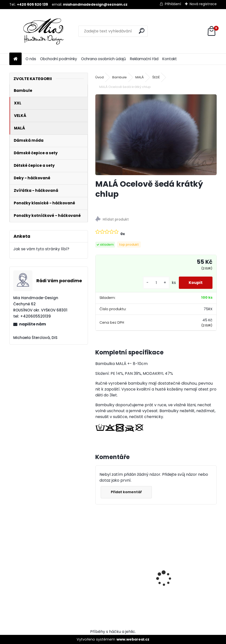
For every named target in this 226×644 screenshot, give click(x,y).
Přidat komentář (126, 492)
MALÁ (140, 77)
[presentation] (98, 570)
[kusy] (156, 283)
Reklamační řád (144, 59)
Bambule (120, 77)
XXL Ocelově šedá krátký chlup (184, 570)
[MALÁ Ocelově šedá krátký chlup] (156, 135)
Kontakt (170, 59)
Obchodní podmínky (59, 59)
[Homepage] (15, 59)
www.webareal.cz (133, 639)
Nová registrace (203, 4)
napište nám (33, 324)
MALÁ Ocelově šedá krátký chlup (124, 570)
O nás (31, 59)
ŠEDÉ (156, 77)
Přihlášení (173, 4)
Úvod (99, 77)
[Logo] (43, 31)
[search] (142, 31)
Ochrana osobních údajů (104, 59)
